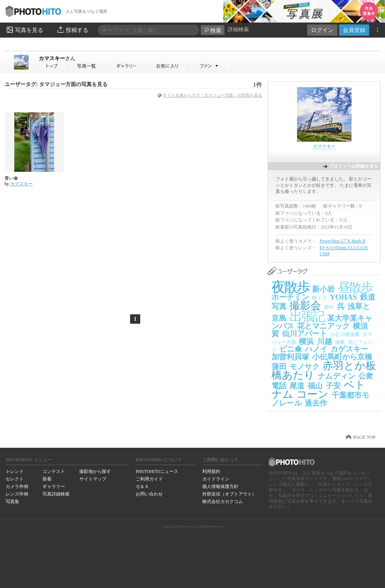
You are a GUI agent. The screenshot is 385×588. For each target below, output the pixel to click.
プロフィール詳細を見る (353, 166)
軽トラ (319, 298)
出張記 (307, 316)
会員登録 (354, 30)
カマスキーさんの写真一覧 (87, 66)
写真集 (12, 502)
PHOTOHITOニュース (157, 471)
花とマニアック (323, 326)
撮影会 (305, 305)
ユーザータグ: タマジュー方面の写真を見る (56, 84)
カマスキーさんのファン (208, 66)
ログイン (322, 30)
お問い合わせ (149, 494)
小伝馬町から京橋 (342, 357)
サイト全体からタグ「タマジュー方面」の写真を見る (212, 95)
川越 (324, 341)
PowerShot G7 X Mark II (343, 241)
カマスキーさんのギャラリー (127, 66)
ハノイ (316, 349)
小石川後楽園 (345, 334)
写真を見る (24, 30)
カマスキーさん (53, 66)
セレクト (15, 479)
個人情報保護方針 (220, 486)
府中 (329, 307)
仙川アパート (305, 333)
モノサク (305, 367)
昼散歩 (355, 287)
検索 (213, 30)
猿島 (340, 342)
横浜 (306, 341)
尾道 (297, 386)
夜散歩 (290, 287)
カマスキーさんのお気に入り (168, 66)
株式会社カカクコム (223, 502)
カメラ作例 (17, 486)
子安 (333, 386)
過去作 (316, 403)
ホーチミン (290, 297)
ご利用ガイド (149, 479)
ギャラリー (54, 486)
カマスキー (57, 58)
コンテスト (54, 471)
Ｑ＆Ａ (142, 486)
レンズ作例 (17, 494)
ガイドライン (216, 479)
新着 (47, 479)
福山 (315, 386)
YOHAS (343, 297)
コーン (312, 394)
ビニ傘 (291, 349)
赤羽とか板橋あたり (324, 371)
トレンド (15, 471)
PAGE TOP (365, 437)
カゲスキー (349, 349)
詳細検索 (238, 30)
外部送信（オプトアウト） (229, 494)
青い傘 (11, 178)
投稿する (72, 30)
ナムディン (336, 376)
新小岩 (323, 289)
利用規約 (211, 471)
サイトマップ (93, 479)
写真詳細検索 (56, 494)
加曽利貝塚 (290, 357)
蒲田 (279, 367)
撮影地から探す (95, 471)
